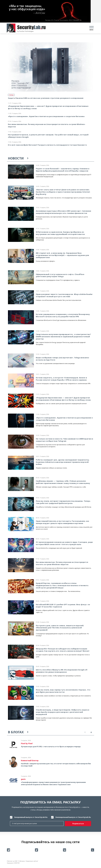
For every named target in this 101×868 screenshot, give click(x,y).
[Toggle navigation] (92, 28)
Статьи (11, 95)
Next (91, 732)
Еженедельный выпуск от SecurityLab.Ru (73, 817)
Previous (85, 732)
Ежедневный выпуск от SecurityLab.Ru (31, 817)
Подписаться (78, 824)
